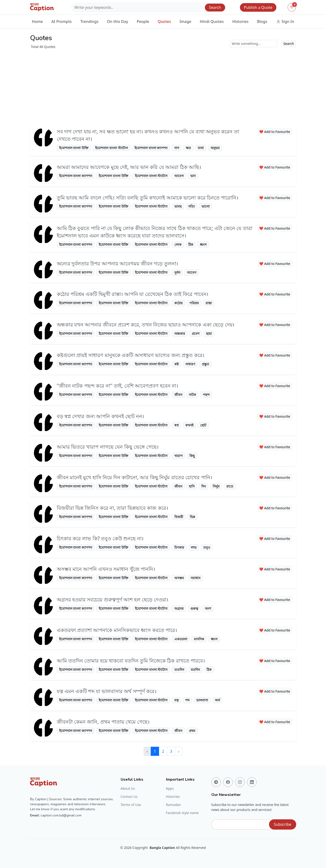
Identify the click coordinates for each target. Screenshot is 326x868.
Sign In (285, 21)
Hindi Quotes (212, 21)
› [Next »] (179, 751)
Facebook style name (182, 813)
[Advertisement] (163, 85)
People (143, 21)
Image (185, 21)
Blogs (262, 21)
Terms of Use (131, 805)
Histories (240, 21)
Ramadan (173, 805)
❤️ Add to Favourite (275, 132)
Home (37, 21)
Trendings (89, 21)
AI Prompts (62, 21)
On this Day (118, 21)
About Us (128, 789)
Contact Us (129, 797)
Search (215, 7)
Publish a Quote (258, 7)
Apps (170, 789)
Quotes (164, 21)
